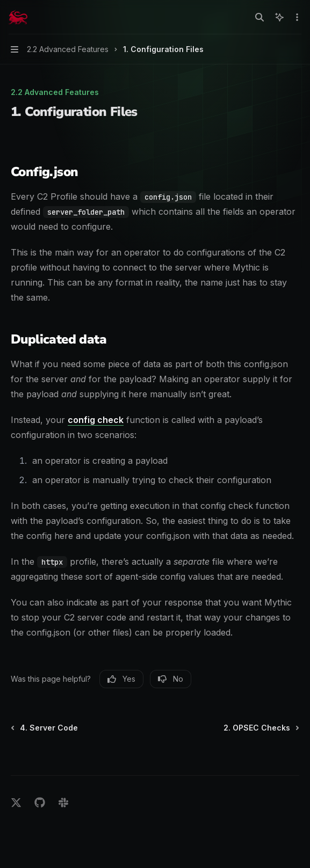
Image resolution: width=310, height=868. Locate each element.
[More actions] (296, 17)
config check (96, 420)
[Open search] (259, 17)
